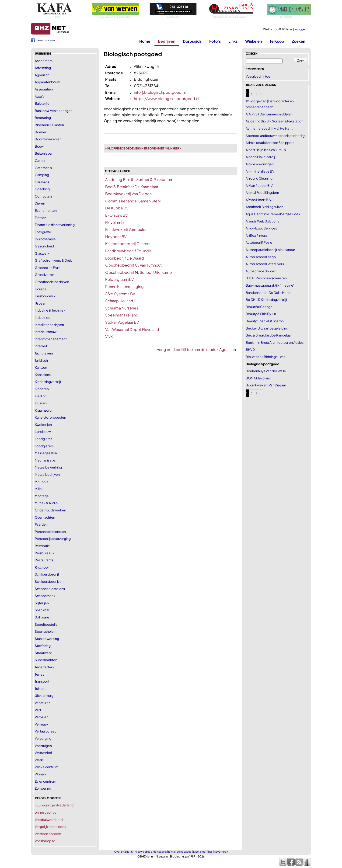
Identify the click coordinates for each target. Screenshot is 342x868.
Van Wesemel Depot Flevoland (132, 329)
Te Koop (277, 41)
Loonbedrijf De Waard (125, 258)
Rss (210, 852)
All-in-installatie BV (260, 171)
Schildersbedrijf (47, 574)
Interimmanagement (51, 339)
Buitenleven (44, 153)
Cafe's (40, 160)
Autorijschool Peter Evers (265, 264)
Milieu (39, 489)
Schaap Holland (119, 301)
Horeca (40, 289)
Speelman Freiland (122, 315)
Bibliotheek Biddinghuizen (266, 357)
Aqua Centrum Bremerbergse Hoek (273, 214)
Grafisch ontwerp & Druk (53, 260)
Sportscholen (45, 631)
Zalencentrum (45, 781)
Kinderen (42, 389)
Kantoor (41, 367)
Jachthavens (44, 353)
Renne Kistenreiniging (124, 286)
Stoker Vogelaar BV (122, 322)
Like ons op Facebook (46, 40)
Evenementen (46, 210)
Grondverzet (45, 274)
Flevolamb (115, 222)
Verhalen (42, 717)
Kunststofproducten (50, 417)
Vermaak (42, 724)
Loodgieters (44, 446)
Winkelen (253, 41)
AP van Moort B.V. (259, 200)
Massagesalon (46, 453)
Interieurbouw (46, 332)
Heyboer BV (116, 237)
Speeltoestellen (47, 624)
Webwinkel (43, 753)
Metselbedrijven (47, 474)
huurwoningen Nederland (54, 805)
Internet (41, 346)
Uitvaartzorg (44, 695)
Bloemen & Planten (49, 125)
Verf (38, 710)
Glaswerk (42, 253)
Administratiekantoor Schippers (270, 142)
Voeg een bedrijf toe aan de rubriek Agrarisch (196, 349)
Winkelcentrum (47, 767)
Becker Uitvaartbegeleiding (267, 328)
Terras (39, 674)
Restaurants (44, 560)
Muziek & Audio (46, 503)
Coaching (42, 189)
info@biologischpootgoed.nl (160, 92)
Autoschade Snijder (261, 271)
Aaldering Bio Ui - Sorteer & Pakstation (139, 179)
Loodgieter (43, 439)
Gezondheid (44, 246)
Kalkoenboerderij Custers (128, 244)
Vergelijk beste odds (50, 826)
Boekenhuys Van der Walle (266, 371)
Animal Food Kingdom (262, 192)
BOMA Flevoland (258, 378)
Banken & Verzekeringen (54, 111)
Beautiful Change (259, 307)
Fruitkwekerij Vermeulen (126, 229)
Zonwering (43, 788)
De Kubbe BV (117, 208)
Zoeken (298, 41)
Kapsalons (43, 375)
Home (145, 41)
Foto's (215, 41)
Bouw (39, 146)
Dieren (40, 203)
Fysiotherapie (45, 239)
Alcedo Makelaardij (260, 157)
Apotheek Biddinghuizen (264, 207)
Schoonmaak (45, 596)
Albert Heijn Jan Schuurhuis (266, 150)
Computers (44, 196)
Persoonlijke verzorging (53, 538)
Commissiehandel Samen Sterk (133, 201)
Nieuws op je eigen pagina (151, 852)
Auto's (40, 96)
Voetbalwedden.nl (49, 819)
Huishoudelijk (45, 296)
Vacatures (42, 703)
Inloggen (300, 29)
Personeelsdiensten (50, 531)
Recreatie (42, 546)
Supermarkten (46, 660)
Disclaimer (200, 852)
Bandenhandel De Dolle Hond (268, 292)
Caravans (42, 182)
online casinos (45, 812)
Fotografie (43, 232)
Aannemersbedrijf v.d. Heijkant (269, 128)
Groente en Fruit (47, 267)
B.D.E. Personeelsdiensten (266, 278)
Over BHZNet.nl (124, 852)
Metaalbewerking (48, 467)
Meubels (41, 482)
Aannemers (44, 61)
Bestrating (43, 118)
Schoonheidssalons (50, 589)
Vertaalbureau (46, 731)
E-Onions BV (116, 215)
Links (233, 41)
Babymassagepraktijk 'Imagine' (270, 285)
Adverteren (221, 852)
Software (42, 617)
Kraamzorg (43, 410)
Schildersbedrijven (49, 581)
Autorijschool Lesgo (261, 257)
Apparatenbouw (47, 82)
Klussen (41, 403)
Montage (42, 496)
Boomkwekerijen (48, 139)
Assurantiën (44, 89)
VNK (109, 336)
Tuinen (40, 688)
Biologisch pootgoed (262, 364)
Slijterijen (42, 603)
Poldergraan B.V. (120, 279)
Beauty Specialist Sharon (265, 321)
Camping (42, 175)
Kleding (41, 396)
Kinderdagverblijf (48, 382)
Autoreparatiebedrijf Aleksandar (270, 250)
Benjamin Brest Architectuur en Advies (275, 342)
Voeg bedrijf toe (258, 76)
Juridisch (41, 360)
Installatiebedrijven (49, 325)
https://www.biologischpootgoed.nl (167, 99)
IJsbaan (40, 303)
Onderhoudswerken (50, 510)
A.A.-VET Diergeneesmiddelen (269, 114)
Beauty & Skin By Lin (261, 314)
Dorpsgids (192, 41)
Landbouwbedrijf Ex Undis (128, 251)
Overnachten (45, 517)
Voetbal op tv (45, 841)
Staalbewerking (47, 639)
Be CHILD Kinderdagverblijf (267, 299)
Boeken (41, 132)
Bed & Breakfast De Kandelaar (132, 187)
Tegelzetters (44, 667)
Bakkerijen (43, 103)
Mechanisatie (45, 460)
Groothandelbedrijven (52, 282)
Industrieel (43, 317)
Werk (39, 760)
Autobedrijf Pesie (259, 242)
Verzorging (43, 738)
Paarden (41, 524)
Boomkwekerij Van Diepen (128, 194)
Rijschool (42, 567)
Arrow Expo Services (261, 228)
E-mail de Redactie (180, 852)
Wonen (40, 774)
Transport (42, 681)
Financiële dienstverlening (55, 225)
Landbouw (43, 431)
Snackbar (42, 610)
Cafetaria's (43, 168)
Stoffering (43, 646)
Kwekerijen (43, 424)
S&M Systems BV (120, 294)
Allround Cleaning (259, 178)
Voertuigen (43, 746)
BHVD (250, 349)
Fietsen (40, 218)
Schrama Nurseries (122, 308)
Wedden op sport (48, 834)
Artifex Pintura (256, 235)
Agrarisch (42, 75)
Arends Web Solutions (262, 221)
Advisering (43, 68)
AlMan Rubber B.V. (260, 185)
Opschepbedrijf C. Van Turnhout (133, 265)
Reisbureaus (44, 553)
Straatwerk (43, 653)
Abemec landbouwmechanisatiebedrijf (276, 135)
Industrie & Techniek (50, 310)
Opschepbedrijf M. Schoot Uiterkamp (139, 272)
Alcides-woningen (260, 164)
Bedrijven (167, 41)
